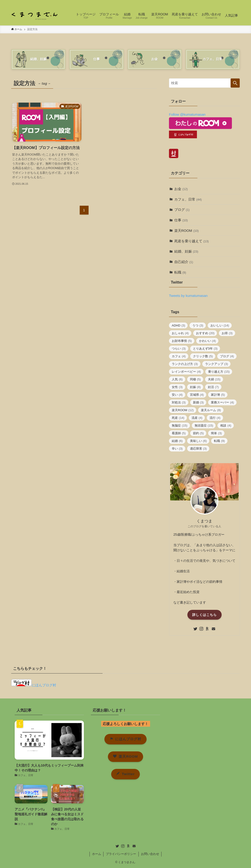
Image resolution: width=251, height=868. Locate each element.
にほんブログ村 (34, 685)
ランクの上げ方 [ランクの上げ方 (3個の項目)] (185, 364)
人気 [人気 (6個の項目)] (177, 379)
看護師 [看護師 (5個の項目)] (179, 433)
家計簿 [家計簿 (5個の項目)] (218, 395)
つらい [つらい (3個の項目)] (179, 349)
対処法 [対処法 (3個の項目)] (179, 402)
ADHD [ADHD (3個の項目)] (178, 325)
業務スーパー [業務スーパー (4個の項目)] (222, 402)
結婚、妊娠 (186, 251)
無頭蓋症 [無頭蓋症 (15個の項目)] (204, 425)
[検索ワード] (204, 83)
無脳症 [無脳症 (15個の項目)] (180, 425)
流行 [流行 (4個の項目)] (215, 418)
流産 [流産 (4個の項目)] (197, 418)
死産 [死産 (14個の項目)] (178, 418)
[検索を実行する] (235, 83)
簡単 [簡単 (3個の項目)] (216, 433)
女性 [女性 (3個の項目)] (177, 387)
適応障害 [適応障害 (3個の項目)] (198, 449)
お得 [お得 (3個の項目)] (227, 333)
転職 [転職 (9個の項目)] (219, 441)
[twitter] (213, 3)
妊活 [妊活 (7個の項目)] (213, 387)
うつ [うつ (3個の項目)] (198, 325)
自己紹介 (184, 262)
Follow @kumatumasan (187, 114)
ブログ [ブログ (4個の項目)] (227, 356)
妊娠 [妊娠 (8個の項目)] (195, 387)
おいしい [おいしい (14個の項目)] (220, 325)
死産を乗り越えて (192, 241)
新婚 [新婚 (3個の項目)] (198, 402)
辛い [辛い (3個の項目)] (177, 449)
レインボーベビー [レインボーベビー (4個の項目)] (186, 372)
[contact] (231, 3)
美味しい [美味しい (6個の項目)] (198, 441)
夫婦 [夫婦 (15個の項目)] (214, 379)
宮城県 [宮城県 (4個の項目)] (197, 395)
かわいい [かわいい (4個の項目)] (208, 341)
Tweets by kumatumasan (188, 296)
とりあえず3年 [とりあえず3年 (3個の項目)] (205, 349)
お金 (181, 189)
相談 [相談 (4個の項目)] (226, 425)
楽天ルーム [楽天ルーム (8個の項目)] (211, 410)
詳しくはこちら (205, 615)
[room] (225, 3)
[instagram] (219, 3)
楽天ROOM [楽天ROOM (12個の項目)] (183, 410)
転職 (180, 272)
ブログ (182, 210)
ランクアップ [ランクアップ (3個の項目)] (217, 364)
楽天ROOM (187, 231)
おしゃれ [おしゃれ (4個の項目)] (180, 333)
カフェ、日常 (188, 199)
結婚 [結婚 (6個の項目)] (177, 441)
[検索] (237, 3)
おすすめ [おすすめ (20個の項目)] (205, 333)
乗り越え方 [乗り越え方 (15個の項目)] (219, 372)
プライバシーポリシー (121, 854)
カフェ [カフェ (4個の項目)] (179, 356)
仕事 (181, 220)
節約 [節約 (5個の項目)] (198, 433)
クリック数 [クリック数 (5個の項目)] (203, 356)
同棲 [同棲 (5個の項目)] (195, 379)
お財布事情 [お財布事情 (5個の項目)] (182, 341)
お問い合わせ (150, 854)
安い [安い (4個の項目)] (177, 395)
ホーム (97, 854)
